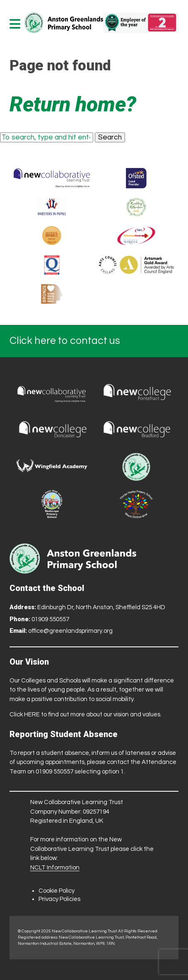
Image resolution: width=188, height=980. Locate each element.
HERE (32, 715)
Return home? (73, 104)
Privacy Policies (59, 899)
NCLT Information (55, 868)
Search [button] (110, 137)
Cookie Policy (57, 891)
